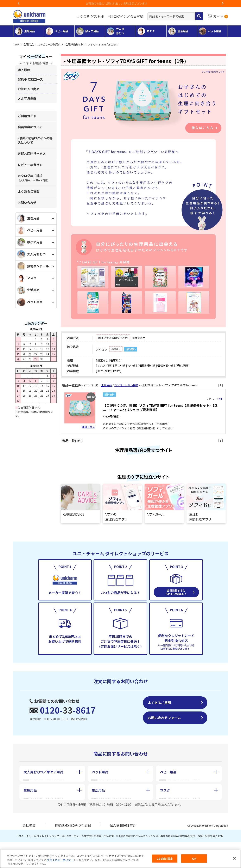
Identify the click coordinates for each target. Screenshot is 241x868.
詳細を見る (88, 427)
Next (222, 4)
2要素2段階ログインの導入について (35, 140)
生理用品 (29, 44)
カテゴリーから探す (49, 44)
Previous (19, 4)
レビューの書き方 (30, 165)
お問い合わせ (27, 203)
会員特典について (30, 127)
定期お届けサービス (32, 154)
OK (194, 858)
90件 (108, 371)
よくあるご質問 (29, 191)
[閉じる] (234, 858)
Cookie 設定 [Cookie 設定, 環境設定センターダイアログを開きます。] (165, 858)
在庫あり (116, 360)
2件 (220, 399)
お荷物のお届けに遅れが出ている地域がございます (120, 3)
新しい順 (120, 365)
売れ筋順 (183, 365)
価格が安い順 (147, 365)
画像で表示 (139, 338)
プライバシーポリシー (60, 860)
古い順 (131, 365)
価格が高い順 (165, 365)
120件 (116, 371)
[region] (120, 859)
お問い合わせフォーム (164, 750)
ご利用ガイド (27, 116)
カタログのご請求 (34, 178)
